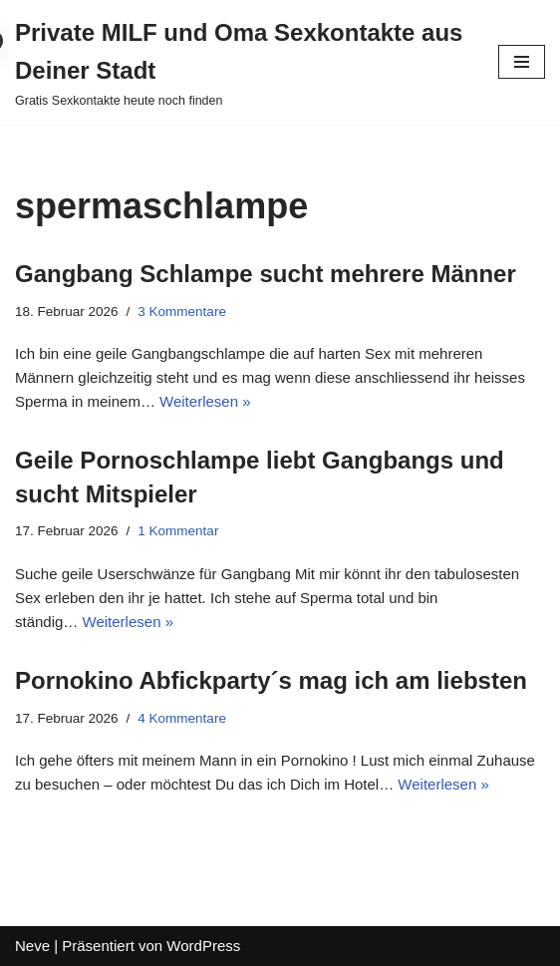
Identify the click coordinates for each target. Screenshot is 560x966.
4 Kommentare (182, 718)
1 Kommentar (178, 531)
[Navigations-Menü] (522, 62)
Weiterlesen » (205, 401)
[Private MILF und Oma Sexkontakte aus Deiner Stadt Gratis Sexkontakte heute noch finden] (242, 62)
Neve (32, 946)
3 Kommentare (182, 312)
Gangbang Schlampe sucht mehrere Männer (266, 274)
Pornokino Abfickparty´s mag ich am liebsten (271, 680)
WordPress (203, 946)
